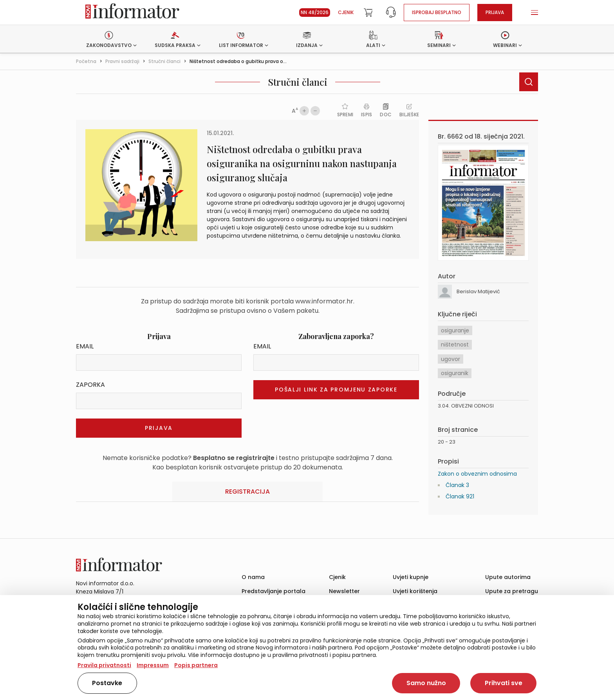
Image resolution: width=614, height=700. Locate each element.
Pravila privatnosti (104, 665)
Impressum (153, 665)
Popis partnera (196, 665)
